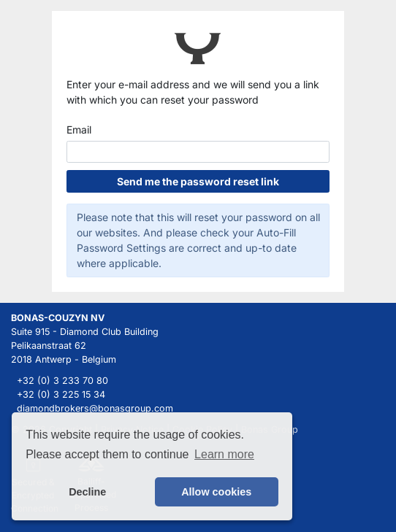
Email (79, 130)
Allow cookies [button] (216, 492)
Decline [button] (87, 492)
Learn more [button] (224, 454)
